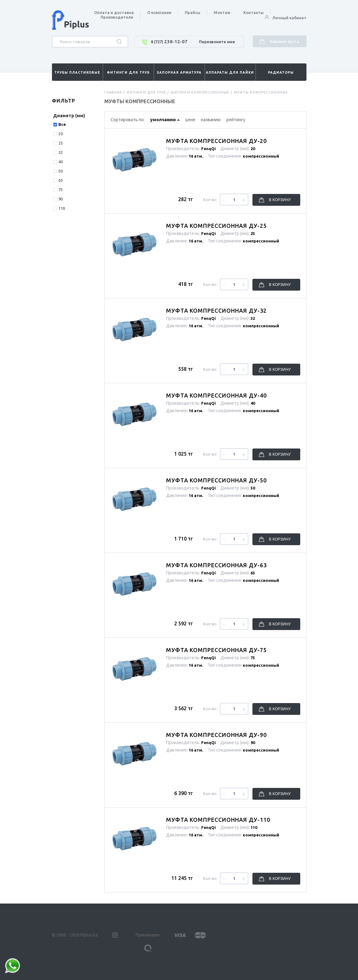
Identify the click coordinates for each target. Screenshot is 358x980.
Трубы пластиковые (77, 72)
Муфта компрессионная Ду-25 (216, 226)
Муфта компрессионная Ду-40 (216, 395)
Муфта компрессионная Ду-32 (216, 311)
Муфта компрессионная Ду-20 (216, 141)
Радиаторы (281, 72)
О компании (159, 12)
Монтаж (222, 12)
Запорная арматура (179, 72)
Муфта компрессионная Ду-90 (216, 735)
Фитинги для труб (128, 72)
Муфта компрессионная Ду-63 (216, 565)
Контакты (254, 12)
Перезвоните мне (217, 42)
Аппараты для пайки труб (230, 76)
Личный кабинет (286, 18)
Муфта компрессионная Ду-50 (216, 480)
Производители (117, 17)
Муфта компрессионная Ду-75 (216, 650)
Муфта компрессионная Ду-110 (218, 820)
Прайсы (193, 12)
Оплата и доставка (114, 12)
